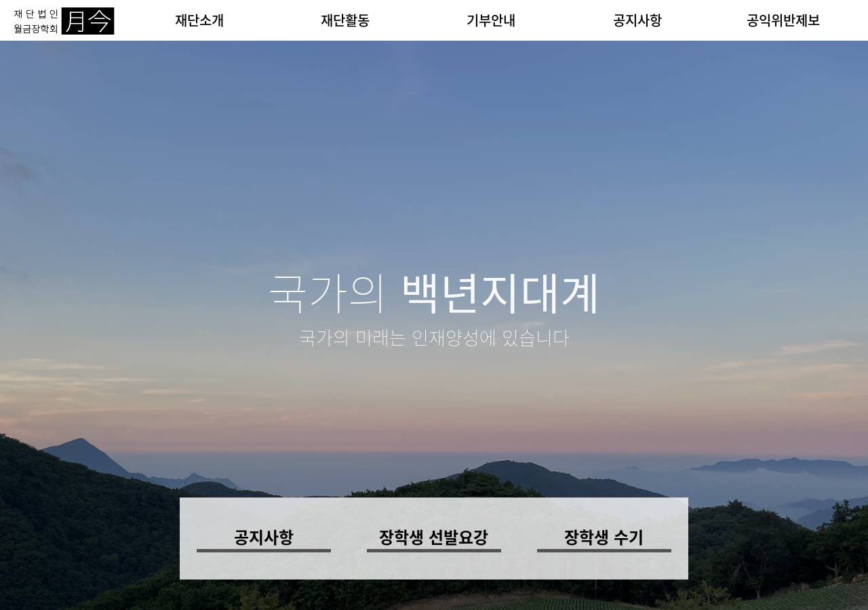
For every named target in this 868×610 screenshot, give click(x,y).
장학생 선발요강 (434, 537)
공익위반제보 (783, 20)
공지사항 (637, 20)
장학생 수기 (604, 537)
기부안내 (491, 20)
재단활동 (345, 20)
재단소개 (199, 20)
